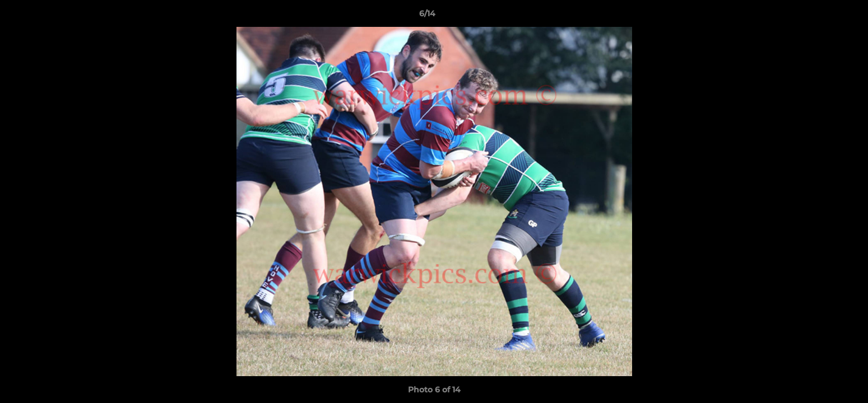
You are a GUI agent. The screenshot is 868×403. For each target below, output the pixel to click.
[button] (821, 16)
